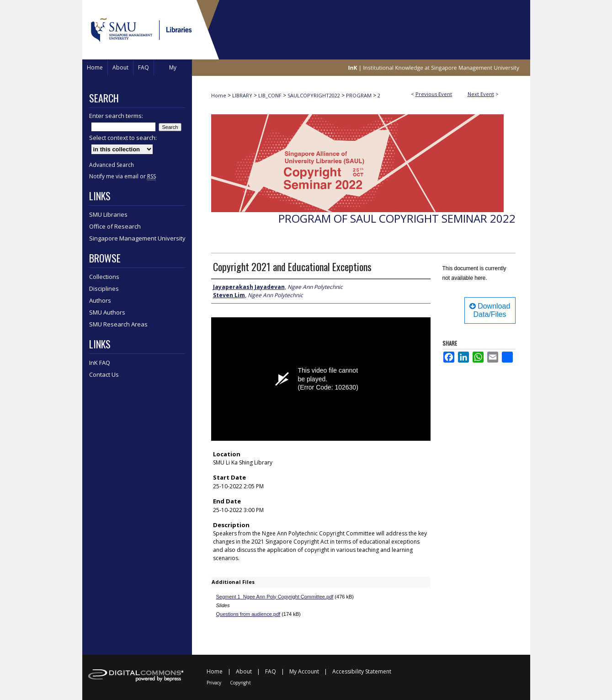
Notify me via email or (122, 176)
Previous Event (434, 94)
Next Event (481, 94)
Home (219, 95)
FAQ (271, 671)
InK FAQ (100, 363)
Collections (104, 277)
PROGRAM (359, 95)
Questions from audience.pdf (248, 614)
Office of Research (115, 226)
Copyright (240, 683)
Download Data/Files (490, 310)
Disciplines (104, 289)
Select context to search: (123, 138)
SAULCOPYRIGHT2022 (314, 95)
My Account (304, 671)
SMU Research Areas (118, 324)
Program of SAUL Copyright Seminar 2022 (397, 218)
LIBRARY (243, 95)
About (244, 671)
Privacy (214, 683)
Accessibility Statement (362, 671)
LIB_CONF (271, 95)
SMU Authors (107, 312)
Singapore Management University (137, 238)
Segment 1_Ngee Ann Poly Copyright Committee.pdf (275, 597)
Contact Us (104, 374)
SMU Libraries (108, 214)
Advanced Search (112, 165)
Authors (100, 300)
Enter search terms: (116, 116)
